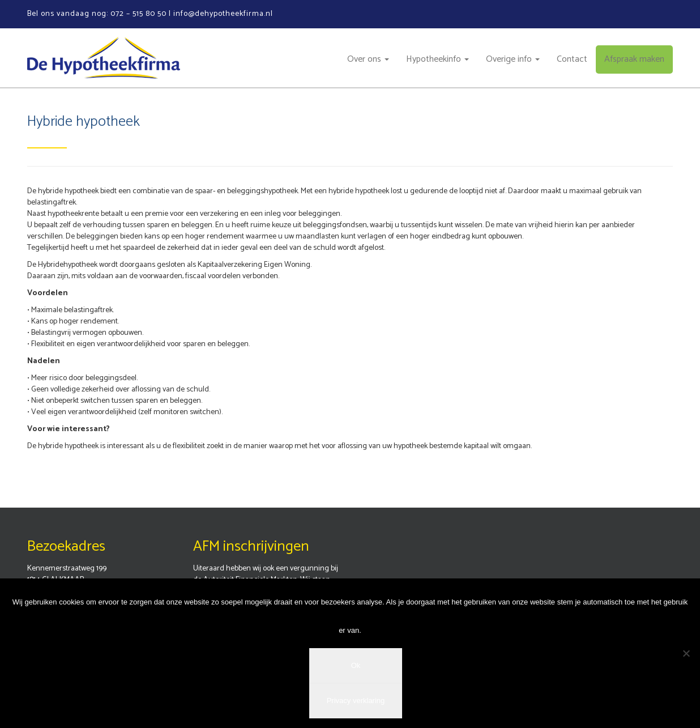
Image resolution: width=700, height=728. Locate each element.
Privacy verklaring (356, 701)
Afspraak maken (634, 59)
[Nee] (686, 653)
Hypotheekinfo (438, 59)
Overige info (513, 59)
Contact (572, 59)
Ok (356, 665)
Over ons (368, 59)
